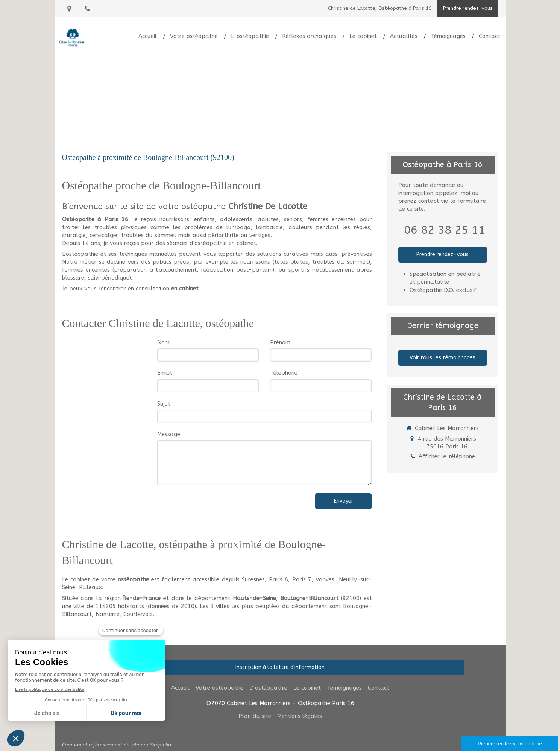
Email (165, 373)
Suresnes (253, 579)
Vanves (325, 579)
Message (169, 434)
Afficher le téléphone (447, 456)
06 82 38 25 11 (445, 230)
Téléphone (284, 373)
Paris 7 (302, 579)
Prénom (280, 342)
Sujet (164, 404)
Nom (163, 342)
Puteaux (90, 587)
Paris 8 (278, 579)
